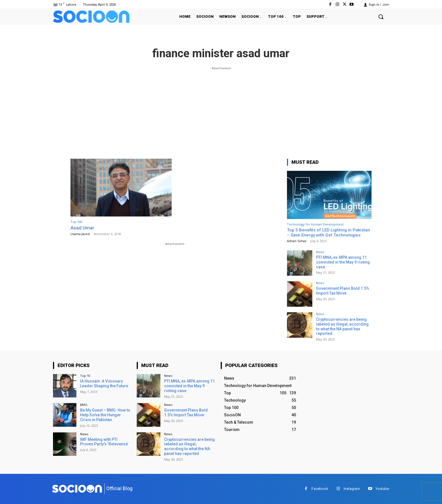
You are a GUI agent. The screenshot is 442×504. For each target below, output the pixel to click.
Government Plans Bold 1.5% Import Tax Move (343, 291)
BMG (84, 405)
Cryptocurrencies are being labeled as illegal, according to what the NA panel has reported (342, 326)
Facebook (320, 489)
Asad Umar (82, 228)
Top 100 (76, 222)
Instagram (352, 489)
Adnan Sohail (297, 241)
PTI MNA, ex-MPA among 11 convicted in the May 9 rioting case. (343, 262)
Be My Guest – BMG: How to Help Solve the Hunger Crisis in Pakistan (105, 415)
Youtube (382, 489)
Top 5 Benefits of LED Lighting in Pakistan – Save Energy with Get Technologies (329, 233)
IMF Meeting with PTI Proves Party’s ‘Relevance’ (104, 442)
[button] (381, 17)
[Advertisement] (221, 111)
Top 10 (85, 376)
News (320, 252)
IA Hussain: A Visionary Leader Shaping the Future (104, 383)
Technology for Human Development (315, 224)
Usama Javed (80, 234)
